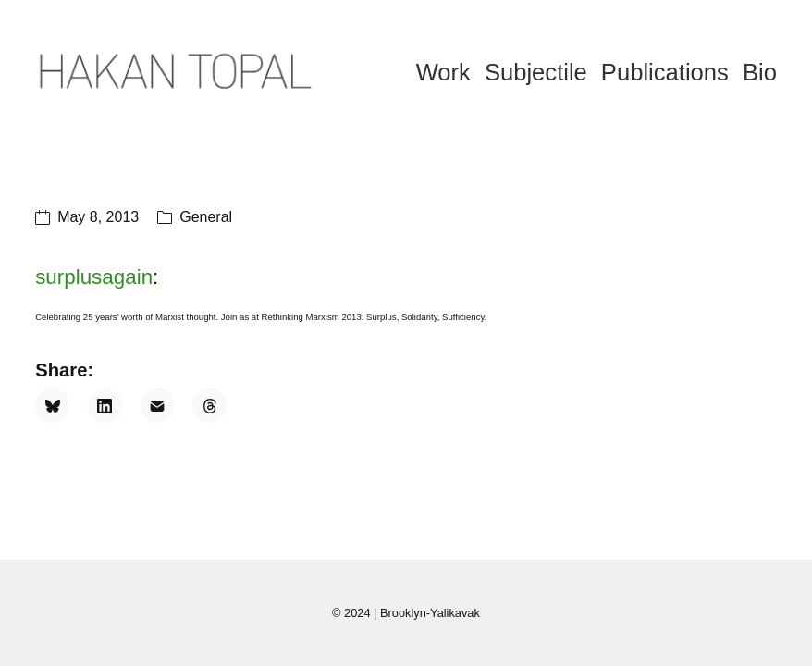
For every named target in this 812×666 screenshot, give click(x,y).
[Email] (158, 406)
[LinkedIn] (105, 406)
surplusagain (94, 277)
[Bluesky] (52, 406)
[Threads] (209, 406)
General (206, 217)
